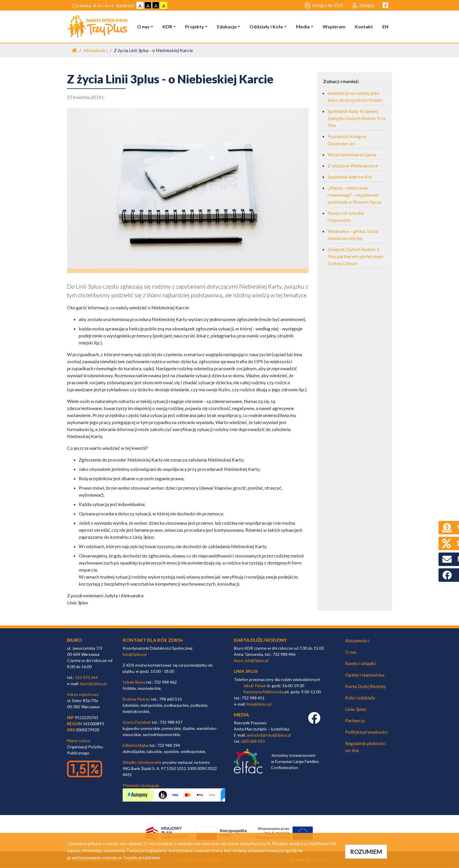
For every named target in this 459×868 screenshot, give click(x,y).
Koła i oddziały (360, 698)
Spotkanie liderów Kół (350, 177)
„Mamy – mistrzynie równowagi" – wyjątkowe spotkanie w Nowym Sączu (354, 195)
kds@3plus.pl (135, 655)
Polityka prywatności (366, 732)
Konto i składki (360, 663)
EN (385, 26)
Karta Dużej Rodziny (366, 686)
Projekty (195, 26)
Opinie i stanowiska (365, 675)
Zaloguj (363, 6)
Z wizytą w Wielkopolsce (353, 165)
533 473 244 (86, 678)
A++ (109, 5)
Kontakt (364, 26)
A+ (101, 5)
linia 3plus (246, 671)
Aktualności (95, 50)
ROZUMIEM (366, 852)
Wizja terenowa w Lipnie (352, 154)
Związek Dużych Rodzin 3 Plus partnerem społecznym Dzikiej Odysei (355, 256)
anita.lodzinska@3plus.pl (269, 735)
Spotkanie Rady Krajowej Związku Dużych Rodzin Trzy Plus (357, 118)
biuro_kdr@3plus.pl (251, 661)
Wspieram (334, 26)
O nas (144, 26)
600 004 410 (253, 741)
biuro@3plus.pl (93, 684)
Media (303, 26)
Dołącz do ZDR (324, 6)
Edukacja (227, 26)
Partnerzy (355, 720)
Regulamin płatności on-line (365, 747)
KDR (168, 26)
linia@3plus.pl (259, 704)
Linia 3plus (356, 709)
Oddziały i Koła (266, 26)
